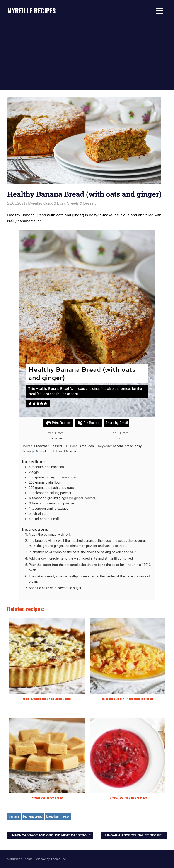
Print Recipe (58, 423)
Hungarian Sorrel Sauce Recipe (132, 836)
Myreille (34, 203)
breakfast (53, 816)
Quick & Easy (54, 203)
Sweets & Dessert (81, 203)
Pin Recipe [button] (89, 423)
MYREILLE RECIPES (31, 11)
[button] (30, 404)
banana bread (33, 816)
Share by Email (117, 423)
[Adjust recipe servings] (37, 451)
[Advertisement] (87, 56)
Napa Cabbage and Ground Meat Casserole (51, 836)
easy (66, 816)
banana (14, 816)
